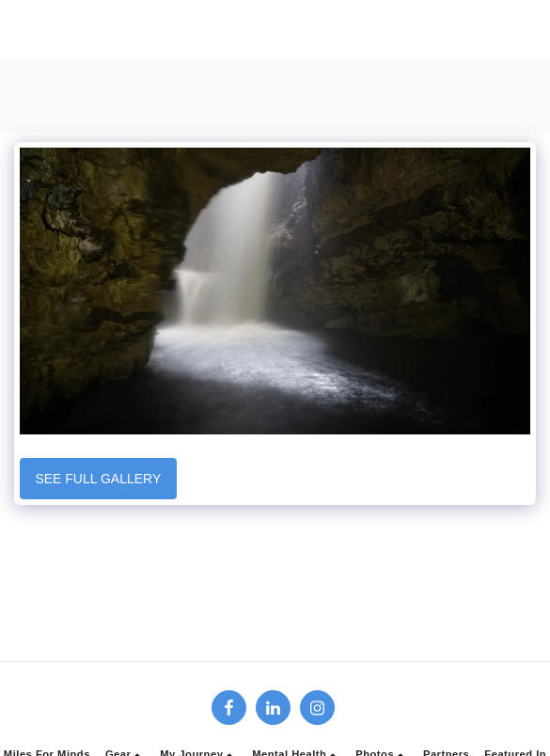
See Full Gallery (98, 479)
